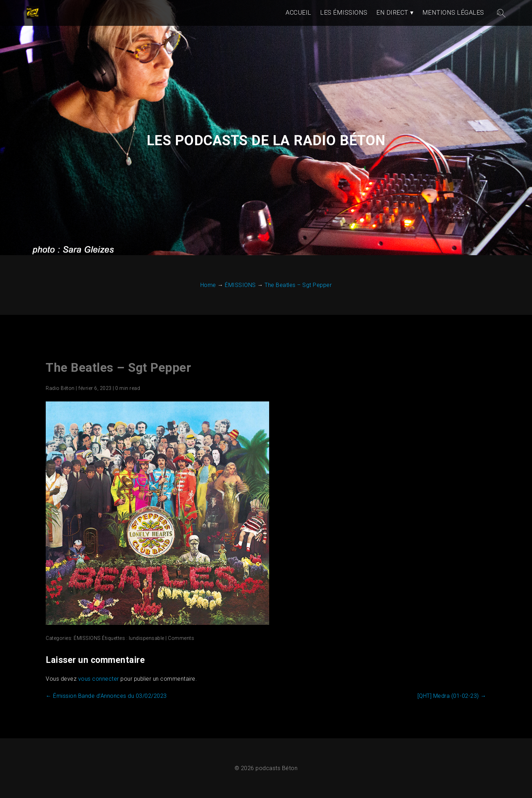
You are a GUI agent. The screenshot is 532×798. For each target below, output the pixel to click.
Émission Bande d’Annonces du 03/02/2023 (106, 696)
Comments (181, 638)
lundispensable (147, 638)
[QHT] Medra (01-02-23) (452, 696)
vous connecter (99, 679)
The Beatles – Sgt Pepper (118, 368)
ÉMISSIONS (87, 638)
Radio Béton (60, 388)
